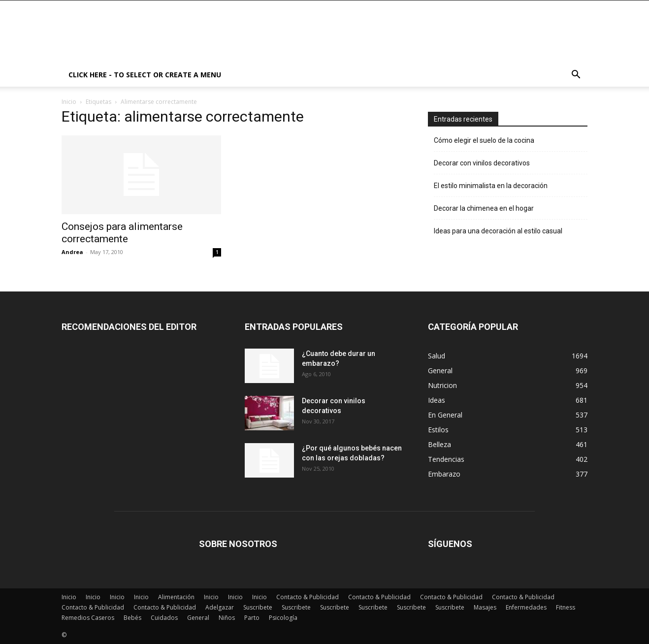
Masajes (485, 607)
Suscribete (258, 607)
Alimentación (176, 597)
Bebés (132, 618)
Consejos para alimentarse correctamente (122, 233)
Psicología (283, 618)
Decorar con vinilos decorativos (482, 163)
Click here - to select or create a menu (145, 75)
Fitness (566, 607)
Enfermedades (526, 607)
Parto (252, 618)
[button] (576, 76)
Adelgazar (220, 607)
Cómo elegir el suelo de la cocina (484, 140)
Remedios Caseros (88, 618)
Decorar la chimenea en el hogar (484, 208)
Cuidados (164, 618)
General (198, 618)
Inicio (69, 102)
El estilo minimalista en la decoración (491, 186)
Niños (227, 618)
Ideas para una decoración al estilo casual (498, 231)
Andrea (72, 252)
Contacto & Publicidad (308, 597)
